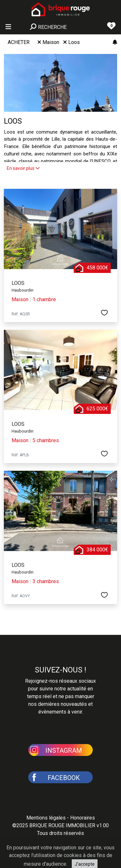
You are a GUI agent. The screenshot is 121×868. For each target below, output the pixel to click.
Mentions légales (46, 818)
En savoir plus (23, 168)
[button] (60, 750)
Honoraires (83, 818)
